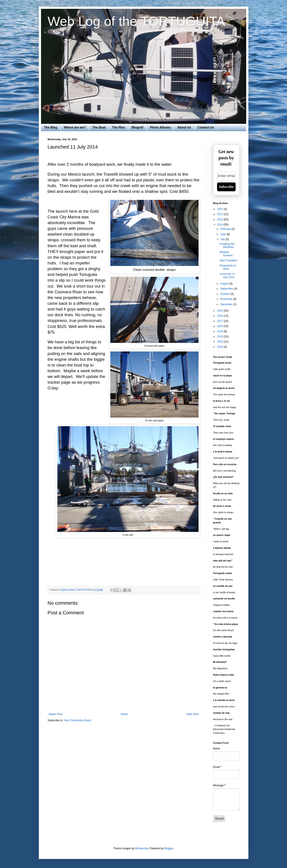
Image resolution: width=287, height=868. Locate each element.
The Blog (51, 127)
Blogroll (137, 127)
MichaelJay (142, 848)
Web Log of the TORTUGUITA (136, 21)
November (227, 299)
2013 (220, 219)
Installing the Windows (227, 245)
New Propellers (228, 260)
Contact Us (206, 127)
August (225, 284)
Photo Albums (160, 127)
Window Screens (226, 254)
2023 (220, 347)
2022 (220, 342)
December (227, 304)
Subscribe (226, 187)
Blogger (169, 848)
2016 (220, 316)
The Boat (99, 127)
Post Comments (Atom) (78, 720)
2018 (220, 326)
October (225, 294)
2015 (220, 311)
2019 (220, 331)
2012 (220, 214)
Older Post (192, 714)
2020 (220, 336)
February (226, 229)
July (223, 239)
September (227, 289)
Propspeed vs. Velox (228, 267)
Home (124, 714)
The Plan (118, 127)
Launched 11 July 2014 (227, 275)
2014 (220, 225)
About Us (184, 127)
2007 (220, 209)
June (223, 234)
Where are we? (75, 127)
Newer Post (56, 714)
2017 (220, 321)
